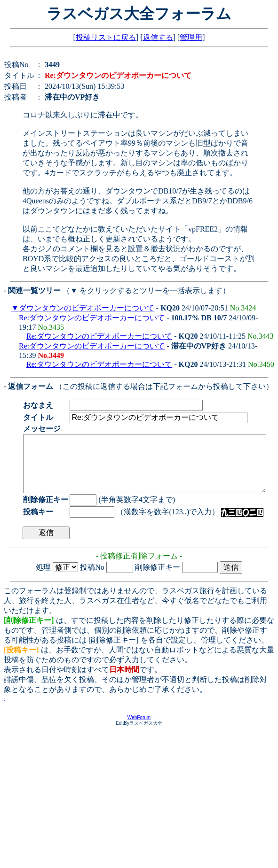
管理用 (191, 37)
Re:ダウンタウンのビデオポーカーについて (92, 318)
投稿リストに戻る (106, 37)
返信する (158, 37)
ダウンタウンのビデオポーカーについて (87, 308)
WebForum (139, 729)
